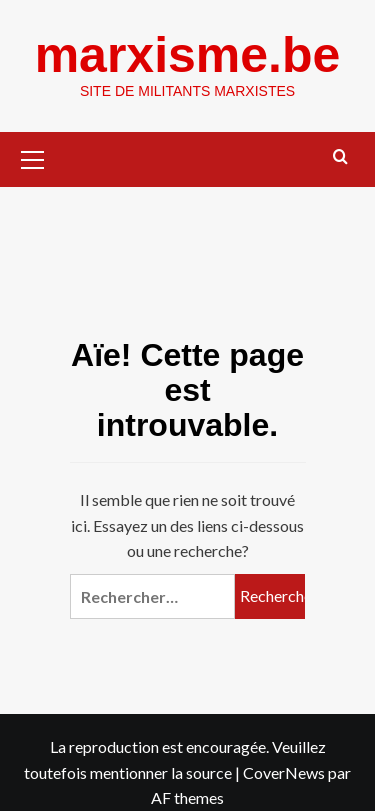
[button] (33, 157)
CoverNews (284, 772)
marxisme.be (188, 55)
